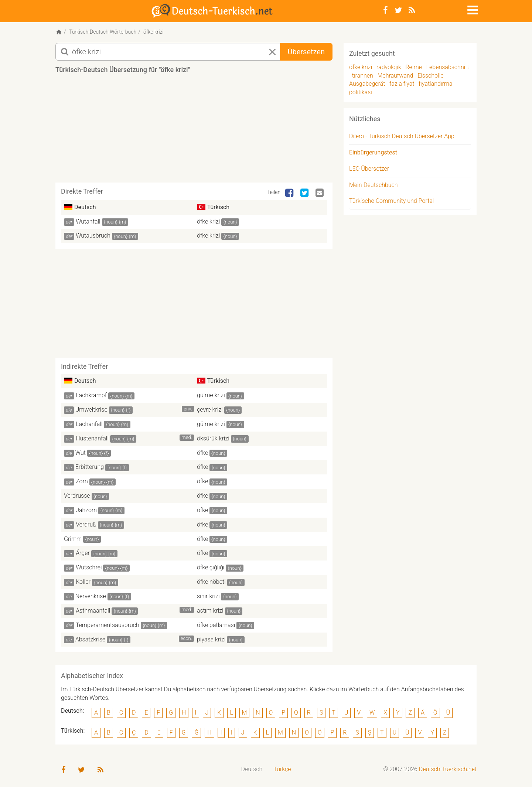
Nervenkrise (91, 596)
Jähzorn (86, 510)
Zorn (82, 481)
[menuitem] (252, 769)
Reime (414, 67)
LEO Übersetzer (369, 169)
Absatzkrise (91, 639)
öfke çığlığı (211, 567)
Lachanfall (89, 424)
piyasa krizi (211, 639)
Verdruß (86, 524)
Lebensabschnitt (448, 67)
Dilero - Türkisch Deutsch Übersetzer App (402, 136)
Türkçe (282, 769)
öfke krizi (208, 222)
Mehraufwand (395, 76)
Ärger (83, 553)
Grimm (73, 539)
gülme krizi (211, 395)
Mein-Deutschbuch (374, 185)
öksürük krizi (213, 438)
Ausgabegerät (367, 84)
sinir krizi (208, 596)
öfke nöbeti (211, 582)
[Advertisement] (194, 131)
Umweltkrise (91, 410)
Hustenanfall (92, 438)
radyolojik (389, 67)
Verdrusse (77, 496)
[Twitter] (398, 10)
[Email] (320, 193)
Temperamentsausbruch (108, 625)
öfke (202, 453)
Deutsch (252, 769)
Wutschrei (89, 567)
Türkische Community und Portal (391, 201)
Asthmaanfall (93, 611)
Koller (83, 582)
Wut (81, 453)
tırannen (363, 76)
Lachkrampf (91, 395)
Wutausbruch (93, 236)
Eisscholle (430, 76)
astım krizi (210, 611)
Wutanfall (88, 222)
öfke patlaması (216, 625)
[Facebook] (386, 10)
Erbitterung (90, 467)
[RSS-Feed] (412, 10)
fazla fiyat (402, 84)
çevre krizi (210, 410)
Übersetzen (306, 52)
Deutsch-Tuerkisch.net (448, 769)
